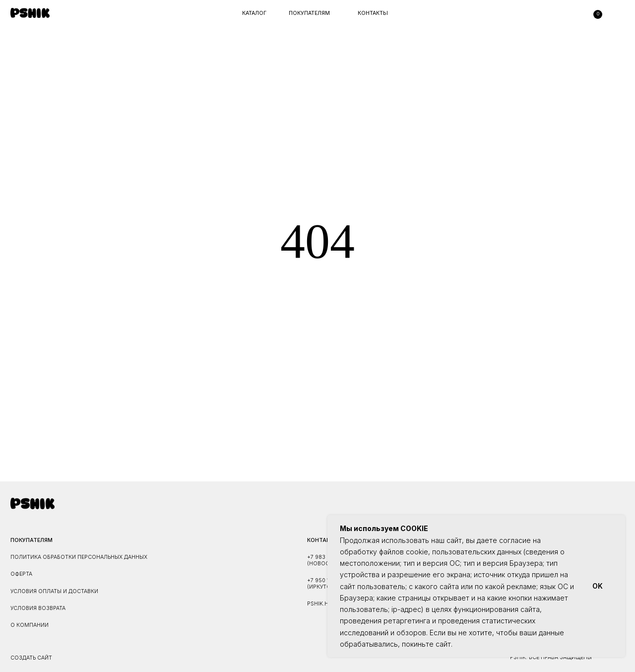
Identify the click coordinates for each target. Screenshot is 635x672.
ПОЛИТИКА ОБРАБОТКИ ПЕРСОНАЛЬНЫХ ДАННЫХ (79, 557)
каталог (254, 13)
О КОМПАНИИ (30, 625)
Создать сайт (31, 658)
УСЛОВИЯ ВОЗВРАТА (38, 608)
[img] (30, 13)
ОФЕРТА (21, 574)
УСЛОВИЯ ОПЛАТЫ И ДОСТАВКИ (54, 591)
